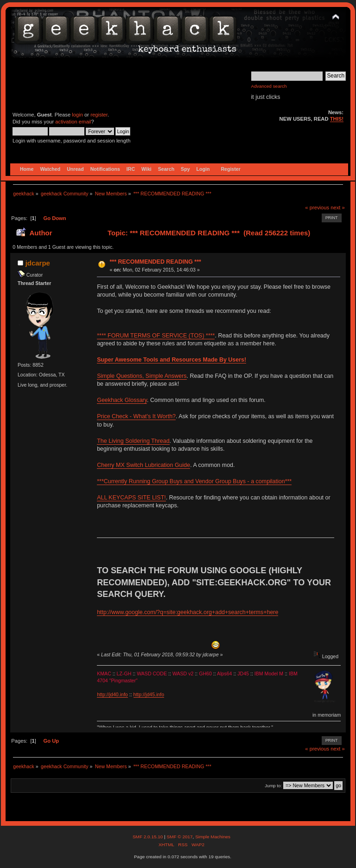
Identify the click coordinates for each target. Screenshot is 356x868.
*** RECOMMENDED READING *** (155, 262)
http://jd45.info (149, 694)
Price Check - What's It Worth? (136, 416)
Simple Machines (213, 837)
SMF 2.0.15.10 (148, 837)
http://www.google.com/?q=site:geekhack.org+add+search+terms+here (188, 612)
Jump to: (273, 786)
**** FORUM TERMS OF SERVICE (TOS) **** (156, 336)
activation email (73, 122)
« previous (317, 207)
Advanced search (269, 86)
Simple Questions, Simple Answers (142, 376)
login (77, 115)
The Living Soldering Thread (133, 441)
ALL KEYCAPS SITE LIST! (131, 498)
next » (338, 207)
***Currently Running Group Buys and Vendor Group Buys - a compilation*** (194, 481)
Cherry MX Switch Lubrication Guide (143, 465)
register (99, 115)
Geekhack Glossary (122, 400)
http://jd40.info (112, 694)
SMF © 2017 (179, 837)
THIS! (337, 119)
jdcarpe (38, 263)
